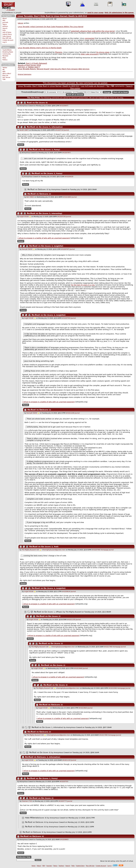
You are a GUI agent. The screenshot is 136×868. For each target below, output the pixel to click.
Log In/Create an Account (93, 86)
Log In (5, 42)
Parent (21, 145)
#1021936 (113, 688)
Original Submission (25, 74)
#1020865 (64, 839)
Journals (5, 22)
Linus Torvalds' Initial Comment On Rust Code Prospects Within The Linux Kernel (51, 27)
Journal (66, 130)
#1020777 (63, 801)
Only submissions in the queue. (119, 13)
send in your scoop (95, 13)
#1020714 (59, 130)
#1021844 (78, 668)
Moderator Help (24, 857)
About (5, 18)
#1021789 (103, 735)
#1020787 (66, 153)
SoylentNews (8, 6)
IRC (4, 70)
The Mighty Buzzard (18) (30, 550)
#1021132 (66, 760)
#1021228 (70, 413)
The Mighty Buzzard (74, 612)
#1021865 (67, 197)
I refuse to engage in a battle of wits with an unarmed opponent (44, 238)
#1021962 (83, 708)
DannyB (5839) (27, 249)
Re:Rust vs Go (34, 127)
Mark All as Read (121, 92)
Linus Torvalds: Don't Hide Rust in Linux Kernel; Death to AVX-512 (52, 16)
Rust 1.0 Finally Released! (37, 63)
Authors (5, 26)
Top (108, 86)
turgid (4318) (24, 217)
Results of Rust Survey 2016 (29, 65)
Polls (4, 30)
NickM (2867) (24, 130)
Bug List (5, 75)
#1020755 (64, 782)
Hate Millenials (32, 818)
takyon (21, 23)
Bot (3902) (30, 197)
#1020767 (65, 249)
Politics (5, 60)
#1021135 (71, 620)
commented (89, 38)
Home (34, 866)
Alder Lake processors (90, 54)
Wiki (4, 72)
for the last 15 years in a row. (83, 285)
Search (5, 28)
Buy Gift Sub (7, 38)
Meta (4, 58)
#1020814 (66, 592)
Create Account (8, 40)
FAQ (4, 20)
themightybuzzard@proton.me (54, 550)
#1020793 (66, 318)
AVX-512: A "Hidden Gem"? (29, 67)
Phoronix (59, 52)
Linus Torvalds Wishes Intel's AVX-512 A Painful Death (40, 48)
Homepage (104, 550)
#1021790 (108, 647)
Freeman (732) (27, 801)
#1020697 (64, 106)
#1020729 (61, 217)
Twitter (5, 68)
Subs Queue (7, 36)
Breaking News (8, 52)
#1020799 (96, 550)
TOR (4, 79)
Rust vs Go (33, 103)
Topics (5, 24)
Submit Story (7, 34)
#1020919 (69, 177)
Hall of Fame (7, 32)
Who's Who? (7, 74)
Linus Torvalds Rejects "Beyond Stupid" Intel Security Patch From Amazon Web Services (54, 69)
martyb (27, 19)
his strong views (103, 52)
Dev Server (6, 77)
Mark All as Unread (75, 95)
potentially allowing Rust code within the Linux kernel (93, 31)
